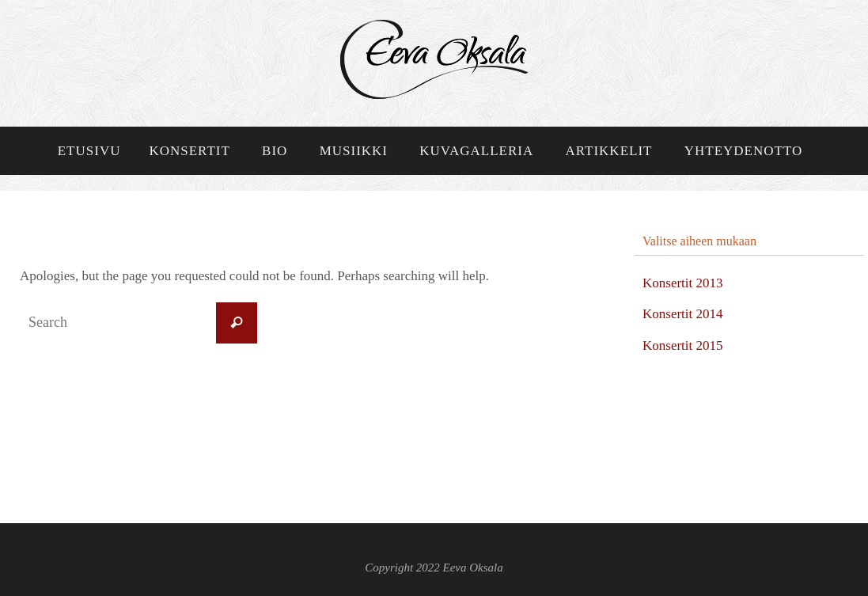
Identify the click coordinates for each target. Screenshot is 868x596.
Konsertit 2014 (683, 314)
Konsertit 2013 (683, 283)
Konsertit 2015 (683, 345)
